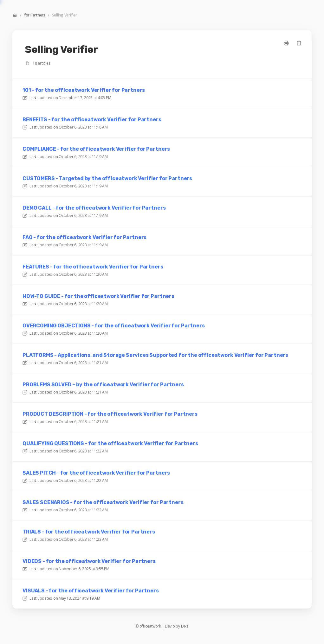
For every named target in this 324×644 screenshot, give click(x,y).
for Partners (35, 15)
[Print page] (286, 43)
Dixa (185, 626)
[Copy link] (299, 43)
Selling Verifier (65, 15)
